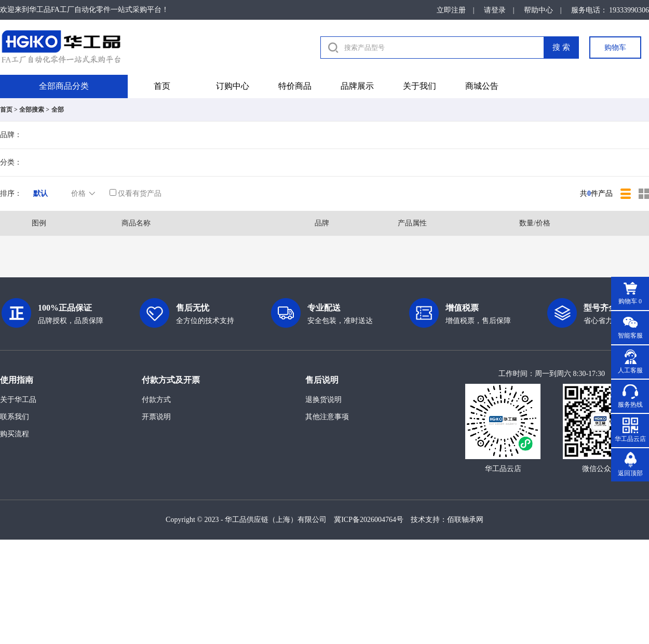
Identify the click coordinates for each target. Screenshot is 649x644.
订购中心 (233, 86)
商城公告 (482, 86)
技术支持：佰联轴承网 (447, 520)
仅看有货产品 (136, 193)
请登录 (495, 10)
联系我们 (15, 417)
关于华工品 (18, 400)
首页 (162, 86)
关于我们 (420, 86)
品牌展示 (357, 86)
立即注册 (451, 10)
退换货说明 (323, 400)
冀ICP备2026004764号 (369, 520)
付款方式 (156, 400)
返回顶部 (630, 473)
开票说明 (156, 417)
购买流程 (15, 434)
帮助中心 (538, 10)
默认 (40, 193)
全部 (58, 110)
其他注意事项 (327, 417)
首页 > (9, 110)
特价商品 (295, 86)
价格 (84, 194)
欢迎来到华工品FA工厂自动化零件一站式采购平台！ (84, 10)
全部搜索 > (34, 110)
